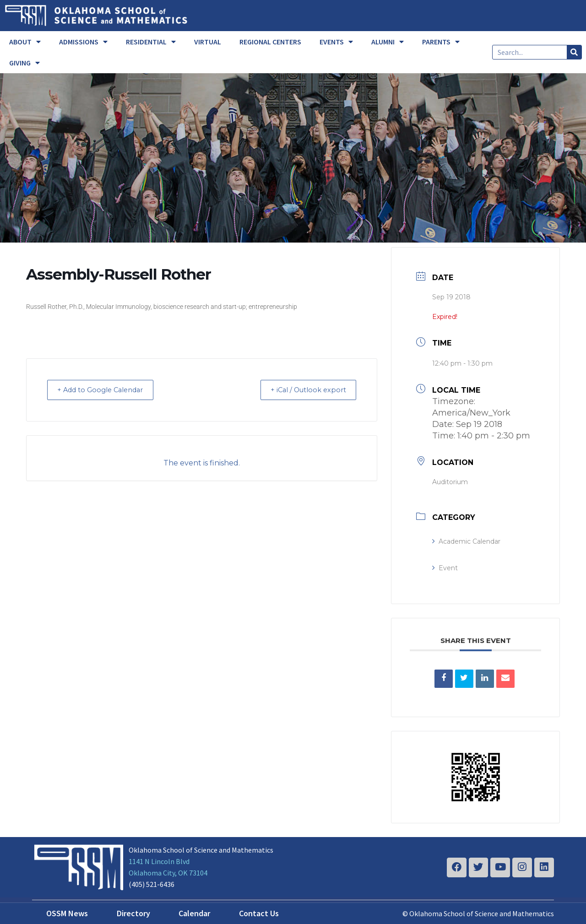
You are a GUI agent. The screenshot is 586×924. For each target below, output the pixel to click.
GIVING (24, 63)
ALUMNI (388, 42)
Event (445, 568)
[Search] (574, 52)
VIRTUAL (208, 42)
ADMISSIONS (83, 42)
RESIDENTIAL (151, 42)
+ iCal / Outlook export (304, 390)
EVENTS (336, 42)
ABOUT (25, 42)
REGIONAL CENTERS (270, 42)
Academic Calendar (466, 541)
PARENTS (441, 42)
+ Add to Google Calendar (105, 390)
